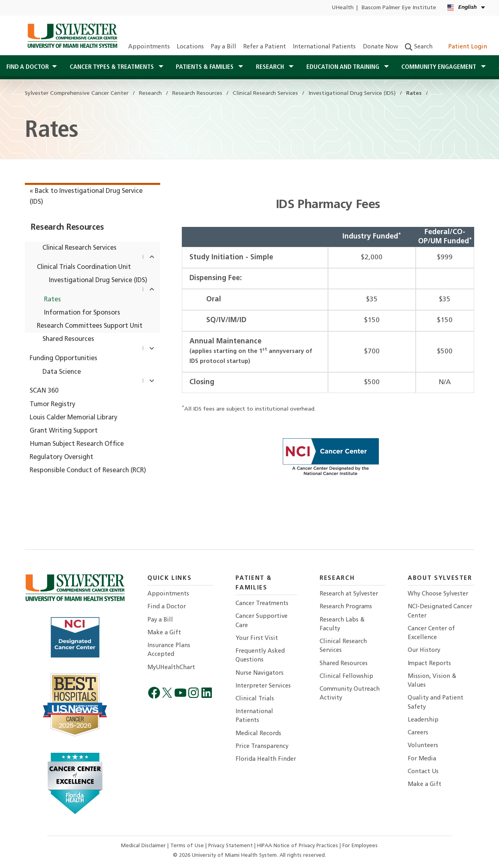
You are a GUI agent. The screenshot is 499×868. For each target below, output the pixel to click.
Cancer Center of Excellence (431, 633)
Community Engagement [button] (440, 67)
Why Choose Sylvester (438, 594)
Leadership (423, 720)
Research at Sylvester (349, 594)
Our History (424, 650)
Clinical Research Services (79, 248)
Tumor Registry (52, 405)
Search (419, 47)
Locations (190, 47)
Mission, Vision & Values (432, 681)
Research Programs (346, 607)
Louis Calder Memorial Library (73, 418)
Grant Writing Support (64, 431)
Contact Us (423, 772)
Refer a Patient (265, 47)
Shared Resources (68, 339)
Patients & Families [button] (205, 67)
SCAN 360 (44, 391)
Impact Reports (429, 664)
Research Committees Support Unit (90, 326)
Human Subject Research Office (77, 444)
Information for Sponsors (82, 313)
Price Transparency (262, 747)
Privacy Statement (231, 846)
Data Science (62, 372)
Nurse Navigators (260, 673)
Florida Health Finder (266, 759)
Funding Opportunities (63, 359)
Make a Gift (164, 633)
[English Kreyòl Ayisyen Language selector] (467, 8)
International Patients (324, 47)
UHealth (343, 8)
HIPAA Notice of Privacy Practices (298, 846)
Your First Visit (257, 638)
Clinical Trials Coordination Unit (84, 267)
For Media (422, 759)
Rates (52, 300)
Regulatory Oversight (61, 457)
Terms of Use (188, 846)
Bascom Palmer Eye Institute (399, 8)
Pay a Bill (223, 47)
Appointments (149, 47)
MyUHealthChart (171, 668)
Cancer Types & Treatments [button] (113, 67)
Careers (418, 733)
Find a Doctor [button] (28, 67)
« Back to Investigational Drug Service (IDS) (86, 197)
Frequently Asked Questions (260, 656)
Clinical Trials (255, 699)
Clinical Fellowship (346, 677)
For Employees (360, 846)
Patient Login (463, 47)
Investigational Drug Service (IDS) (98, 281)
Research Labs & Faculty (342, 624)
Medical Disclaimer (144, 846)
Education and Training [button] (344, 67)
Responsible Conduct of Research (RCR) (88, 471)
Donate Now (380, 47)
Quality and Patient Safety (436, 703)
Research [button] (271, 67)
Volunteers (423, 746)
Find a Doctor (167, 607)
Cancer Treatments (262, 604)
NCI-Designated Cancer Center (440, 611)
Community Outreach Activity (350, 694)
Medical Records (258, 734)
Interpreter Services (263, 686)
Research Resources (67, 228)
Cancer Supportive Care (262, 621)
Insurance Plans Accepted (169, 650)
